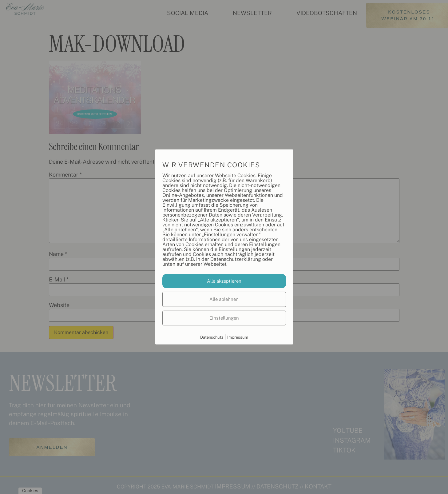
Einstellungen (224, 318)
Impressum (238, 337)
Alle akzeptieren (224, 281)
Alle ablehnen (224, 299)
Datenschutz (212, 337)
